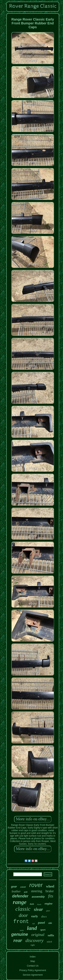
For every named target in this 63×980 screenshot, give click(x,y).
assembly (38, 897)
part (48, 911)
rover (36, 885)
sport (43, 930)
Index (33, 957)
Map (33, 961)
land (32, 928)
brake (50, 891)
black (39, 904)
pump (22, 930)
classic (23, 909)
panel (41, 923)
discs (44, 917)
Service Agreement (33, 975)
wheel (50, 886)
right (33, 945)
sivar (38, 909)
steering (36, 891)
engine (48, 904)
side (50, 923)
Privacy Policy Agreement (33, 970)
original (38, 935)
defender (20, 896)
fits (51, 896)
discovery (35, 940)
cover (23, 887)
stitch (49, 942)
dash (32, 904)
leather (16, 891)
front (21, 922)
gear (14, 886)
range (20, 902)
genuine (20, 934)
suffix (51, 935)
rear (18, 940)
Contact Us (33, 966)
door (23, 915)
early (35, 916)
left (33, 924)
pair (26, 892)
